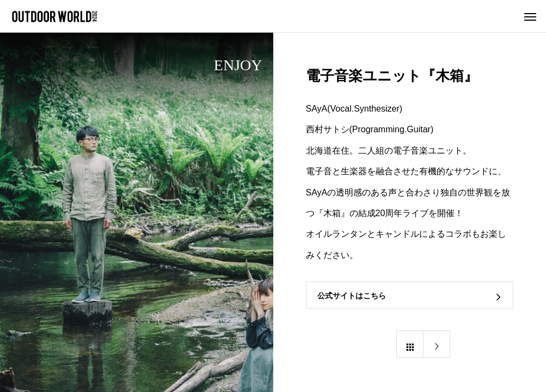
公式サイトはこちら (352, 296)
